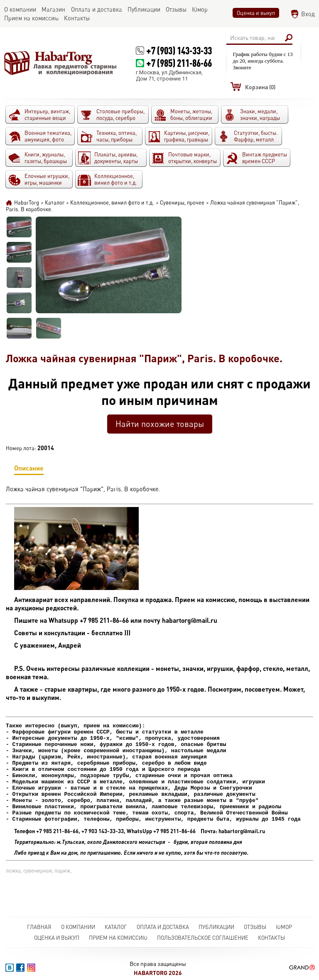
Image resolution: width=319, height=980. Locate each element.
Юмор (284, 927)
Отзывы (255, 927)
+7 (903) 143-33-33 (179, 50)
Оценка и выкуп (256, 13)
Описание (29, 469)
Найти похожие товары (160, 424)
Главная (39, 927)
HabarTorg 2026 (158, 973)
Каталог (116, 927)
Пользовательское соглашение (203, 938)
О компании (78, 927)
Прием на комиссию (118, 938)
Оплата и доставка (163, 927)
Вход (308, 14)
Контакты (271, 938)
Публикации (216, 927)
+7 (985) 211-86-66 (179, 63)
